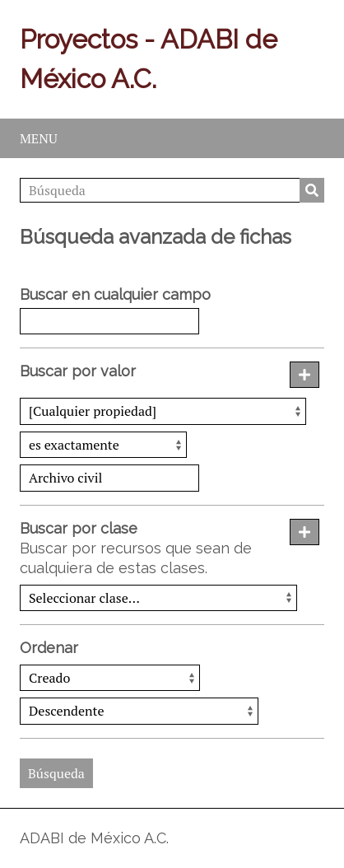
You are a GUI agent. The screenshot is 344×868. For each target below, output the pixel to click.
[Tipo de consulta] (103, 445)
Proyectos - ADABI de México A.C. (149, 59)
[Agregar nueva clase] (304, 532)
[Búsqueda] (172, 190)
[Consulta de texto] (109, 478)
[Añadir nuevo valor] (304, 375)
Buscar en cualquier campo (115, 294)
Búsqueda (312, 190)
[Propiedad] (163, 411)
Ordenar (49, 648)
